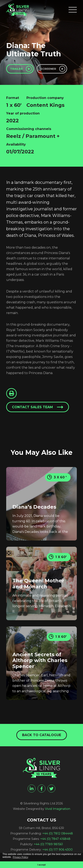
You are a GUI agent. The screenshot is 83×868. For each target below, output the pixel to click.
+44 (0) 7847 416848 (55, 839)
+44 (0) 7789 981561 (48, 844)
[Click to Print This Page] (11, 393)
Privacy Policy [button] (21, 857)
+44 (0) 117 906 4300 (58, 850)
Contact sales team (32, 407)
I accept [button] (41, 865)
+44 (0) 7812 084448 (58, 833)
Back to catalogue (42, 735)
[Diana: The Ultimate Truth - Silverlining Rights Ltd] (18, 10)
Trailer (16, 69)
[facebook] (41, 789)
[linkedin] (32, 789)
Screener (48, 69)
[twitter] (51, 789)
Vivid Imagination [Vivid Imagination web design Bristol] (58, 809)
